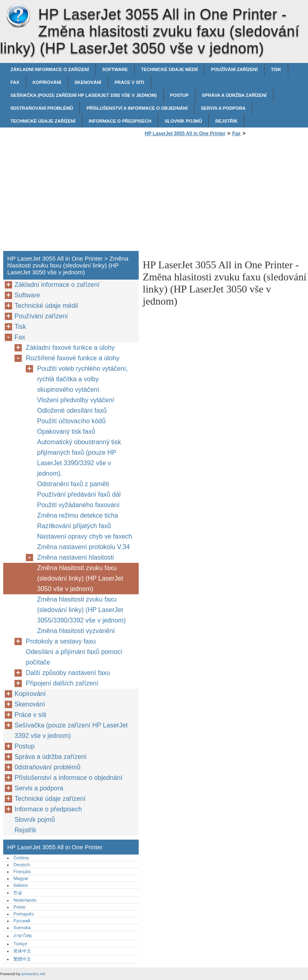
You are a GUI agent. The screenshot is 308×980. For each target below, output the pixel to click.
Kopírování (47, 82)
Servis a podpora (223, 108)
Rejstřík (226, 121)
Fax (15, 82)
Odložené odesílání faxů (72, 411)
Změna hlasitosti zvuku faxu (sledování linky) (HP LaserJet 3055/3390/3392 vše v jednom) (81, 610)
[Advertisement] (210, 196)
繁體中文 (22, 959)
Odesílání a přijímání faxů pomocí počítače (74, 657)
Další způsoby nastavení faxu (68, 673)
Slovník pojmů (183, 121)
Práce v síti (129, 82)
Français (22, 871)
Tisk (276, 69)
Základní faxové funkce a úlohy (70, 348)
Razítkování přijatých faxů (74, 526)
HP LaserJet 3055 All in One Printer (18, 16)
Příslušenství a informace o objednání (137, 108)
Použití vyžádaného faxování (78, 505)
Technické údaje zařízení (43, 121)
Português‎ (24, 914)
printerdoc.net (33, 974)
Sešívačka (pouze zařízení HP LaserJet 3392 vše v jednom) (84, 95)
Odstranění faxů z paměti (73, 484)
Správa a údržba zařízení (234, 95)
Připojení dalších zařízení (62, 683)
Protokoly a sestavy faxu (61, 641)
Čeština (21, 858)
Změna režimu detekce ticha (78, 515)
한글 (18, 892)
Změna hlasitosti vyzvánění (76, 631)
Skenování (88, 82)
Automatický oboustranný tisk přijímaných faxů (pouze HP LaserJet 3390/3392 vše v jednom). (79, 458)
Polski (19, 907)
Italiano (21, 885)
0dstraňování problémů (42, 108)
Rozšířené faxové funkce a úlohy (73, 358)
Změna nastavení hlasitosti (75, 557)
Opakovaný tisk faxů (66, 431)
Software (115, 69)
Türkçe (20, 944)
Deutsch (22, 865)
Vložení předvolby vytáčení (76, 400)
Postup (179, 95)
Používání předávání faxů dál (79, 494)
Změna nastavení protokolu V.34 (83, 547)
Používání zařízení (234, 69)
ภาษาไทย (23, 936)
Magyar (21, 878)
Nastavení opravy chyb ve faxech (85, 536)
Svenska (22, 928)
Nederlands (25, 900)
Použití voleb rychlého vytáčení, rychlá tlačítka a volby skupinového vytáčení (82, 379)
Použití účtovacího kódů (71, 421)
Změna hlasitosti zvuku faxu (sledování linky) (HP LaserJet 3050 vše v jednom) (80, 578)
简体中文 (22, 951)
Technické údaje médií (169, 69)
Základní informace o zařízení (50, 69)
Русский (22, 921)
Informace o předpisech (120, 121)
